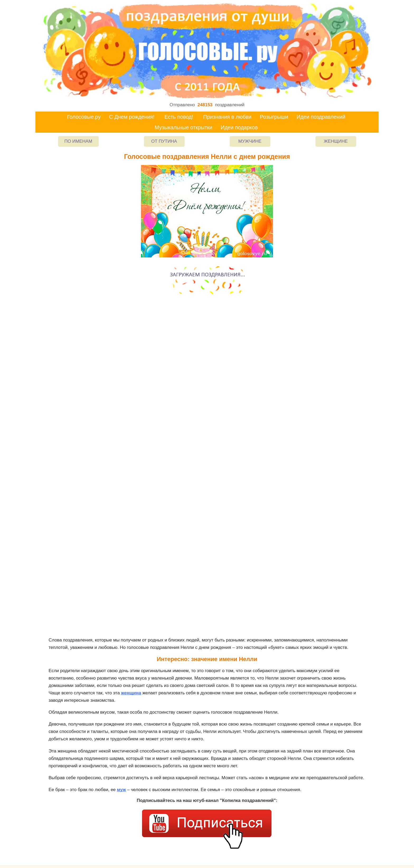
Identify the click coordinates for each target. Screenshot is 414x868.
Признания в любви (227, 117)
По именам (78, 141)
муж (121, 790)
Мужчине (250, 141)
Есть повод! (179, 117)
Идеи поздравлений (321, 117)
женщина (131, 693)
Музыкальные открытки (184, 127)
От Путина (164, 141)
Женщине (336, 141)
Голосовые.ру (84, 117)
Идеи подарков (239, 127)
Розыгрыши (274, 117)
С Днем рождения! (132, 117)
